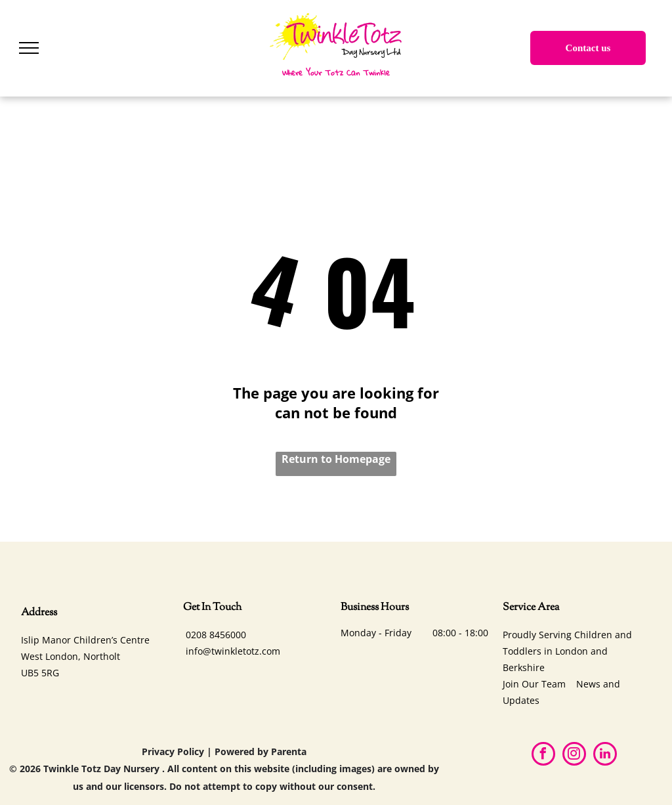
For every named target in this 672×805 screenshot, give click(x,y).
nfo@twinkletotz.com (234, 651)
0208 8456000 (216, 635)
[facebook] (543, 755)
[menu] (29, 48)
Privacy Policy (173, 751)
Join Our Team (534, 684)
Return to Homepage (336, 459)
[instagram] (574, 755)
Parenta (289, 751)
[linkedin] (605, 755)
